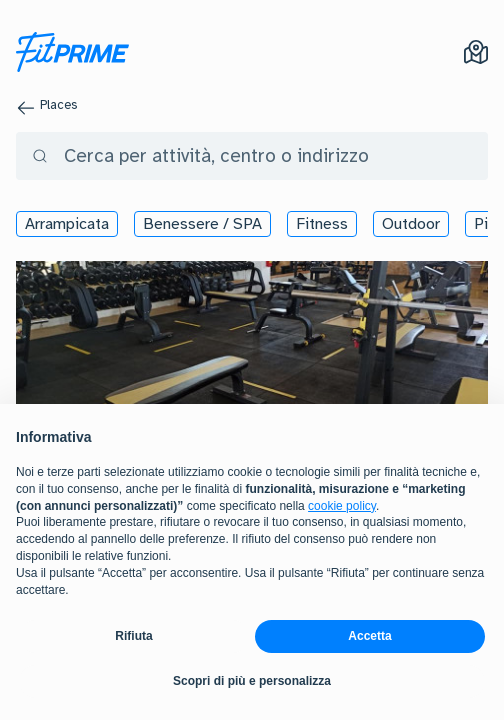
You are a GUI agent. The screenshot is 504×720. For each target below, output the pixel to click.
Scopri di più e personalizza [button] (252, 681)
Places (58, 105)
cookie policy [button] (342, 506)
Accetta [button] (369, 636)
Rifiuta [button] (133, 636)
